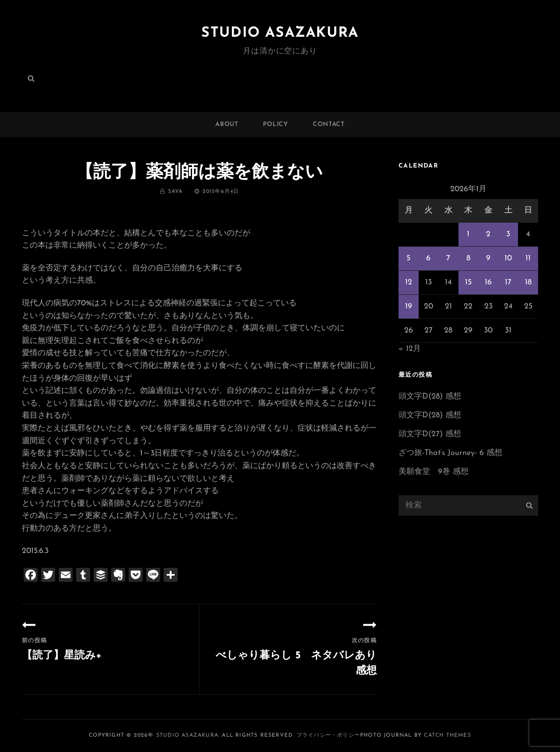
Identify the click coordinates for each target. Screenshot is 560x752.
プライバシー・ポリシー (328, 735)
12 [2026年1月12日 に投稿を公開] (409, 282)
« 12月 (410, 349)
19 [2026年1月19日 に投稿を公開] (409, 306)
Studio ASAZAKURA (280, 33)
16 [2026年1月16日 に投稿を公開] (488, 282)
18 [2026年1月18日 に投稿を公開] (528, 282)
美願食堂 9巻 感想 (434, 472)
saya (175, 192)
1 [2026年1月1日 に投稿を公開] (468, 234)
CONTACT (329, 124)
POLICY (276, 124)
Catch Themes (447, 735)
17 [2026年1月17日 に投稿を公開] (508, 282)
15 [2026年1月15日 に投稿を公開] (468, 282)
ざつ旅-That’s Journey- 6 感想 (450, 453)
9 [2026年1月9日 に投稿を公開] (488, 258)
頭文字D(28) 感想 (430, 397)
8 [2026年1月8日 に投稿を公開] (468, 258)
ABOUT (227, 124)
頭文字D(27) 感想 (430, 434)
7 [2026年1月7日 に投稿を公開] (448, 258)
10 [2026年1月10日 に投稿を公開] (508, 258)
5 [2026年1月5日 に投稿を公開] (408, 258)
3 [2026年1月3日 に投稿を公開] (508, 234)
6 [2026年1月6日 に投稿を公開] (428, 258)
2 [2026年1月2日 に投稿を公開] (488, 234)
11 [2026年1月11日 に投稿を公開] (528, 258)
